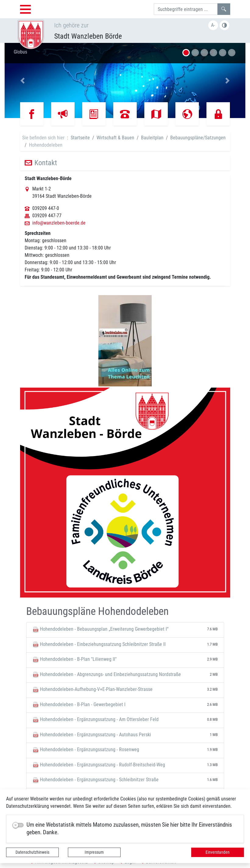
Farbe (224, 25)
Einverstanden (218, 852)
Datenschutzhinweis (32, 852)
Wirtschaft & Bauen (115, 138)
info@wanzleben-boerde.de (59, 223)
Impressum (94, 852)
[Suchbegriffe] (186, 9)
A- (213, 25)
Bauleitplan (152, 138)
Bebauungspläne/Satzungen (198, 138)
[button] (23, 80)
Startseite (80, 138)
